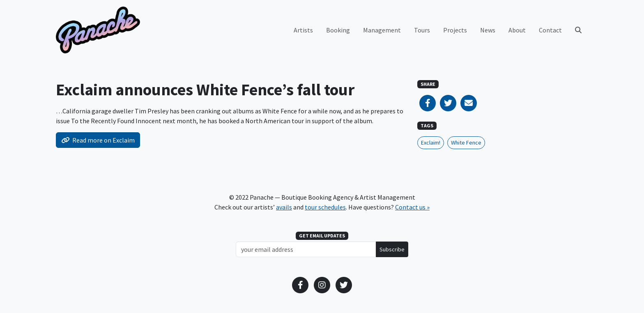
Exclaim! (431, 143)
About (517, 30)
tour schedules (325, 207)
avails (284, 207)
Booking (338, 30)
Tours (422, 30)
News (488, 30)
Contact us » (412, 207)
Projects (455, 30)
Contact (550, 30)
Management (382, 30)
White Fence (466, 143)
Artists (303, 30)
